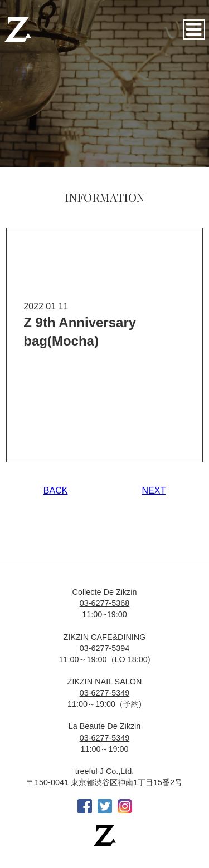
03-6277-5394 (105, 648)
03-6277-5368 (105, 603)
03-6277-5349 (105, 693)
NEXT (154, 490)
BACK (56, 490)
